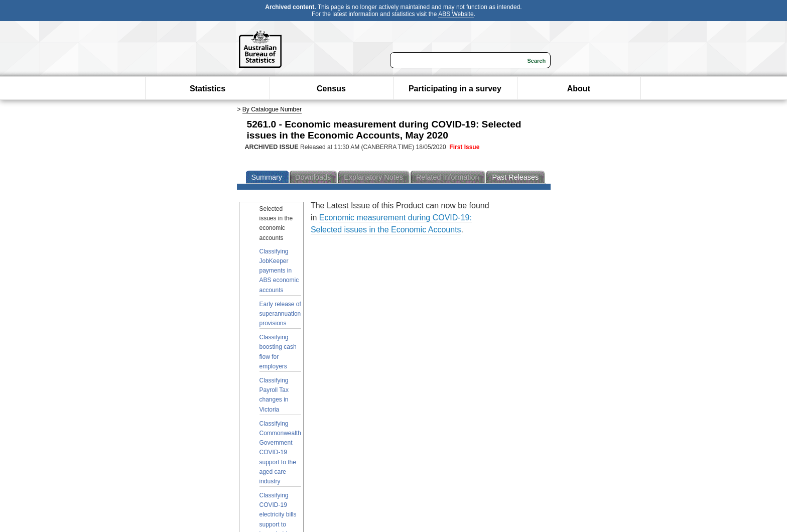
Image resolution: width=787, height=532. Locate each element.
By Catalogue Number (272, 109)
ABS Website (456, 14)
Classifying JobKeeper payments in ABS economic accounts (279, 271)
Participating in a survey (455, 89)
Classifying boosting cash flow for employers (278, 352)
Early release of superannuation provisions (280, 314)
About (579, 89)
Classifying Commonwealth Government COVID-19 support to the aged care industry (280, 452)
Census (331, 89)
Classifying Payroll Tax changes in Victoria (274, 395)
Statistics (208, 89)
